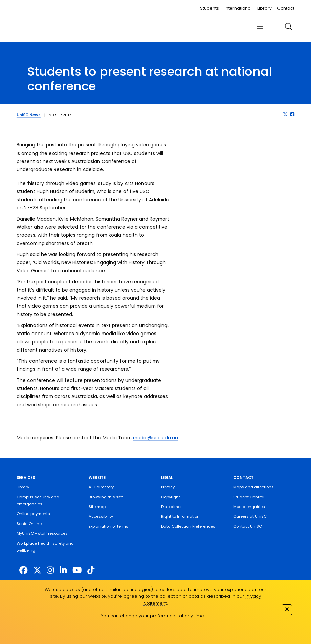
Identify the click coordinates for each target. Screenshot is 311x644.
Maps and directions (253, 487)
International (238, 8)
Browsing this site (106, 497)
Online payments (33, 514)
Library (264, 8)
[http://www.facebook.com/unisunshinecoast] (23, 570)
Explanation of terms (108, 526)
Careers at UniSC (250, 516)
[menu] (260, 27)
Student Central (249, 497)
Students (209, 8)
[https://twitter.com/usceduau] (37, 570)
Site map (97, 507)
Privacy (168, 487)
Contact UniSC (248, 526)
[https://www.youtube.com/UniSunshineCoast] (77, 570)
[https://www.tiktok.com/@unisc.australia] (91, 570)
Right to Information (180, 516)
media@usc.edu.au (155, 438)
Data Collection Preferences (188, 526)
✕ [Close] (287, 609)
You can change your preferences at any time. (153, 616)
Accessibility (101, 516)
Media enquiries (249, 507)
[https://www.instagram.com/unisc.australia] (50, 570)
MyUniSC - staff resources (42, 533)
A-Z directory (101, 487)
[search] (289, 27)
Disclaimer (171, 507)
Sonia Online (29, 524)
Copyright (171, 497)
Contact (286, 8)
